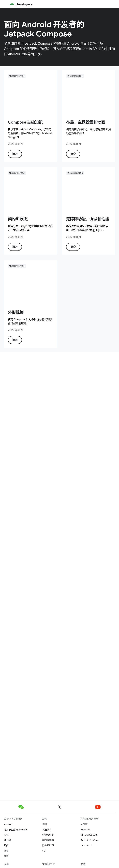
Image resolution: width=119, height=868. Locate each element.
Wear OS (85, 830)
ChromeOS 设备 (89, 835)
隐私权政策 (48, 845)
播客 (6, 856)
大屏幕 (84, 824)
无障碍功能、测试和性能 (88, 219)
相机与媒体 (48, 840)
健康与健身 (48, 835)
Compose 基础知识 (25, 122)
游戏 (45, 824)
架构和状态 (18, 219)
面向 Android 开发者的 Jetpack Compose (44, 29)
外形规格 (16, 312)
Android (8, 824)
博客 (6, 851)
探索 (15, 154)
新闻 (6, 845)
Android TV (86, 845)
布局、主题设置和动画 (86, 122)
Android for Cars (89, 840)
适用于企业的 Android (15, 830)
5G (44, 851)
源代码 (7, 840)
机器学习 (47, 830)
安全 (6, 835)
